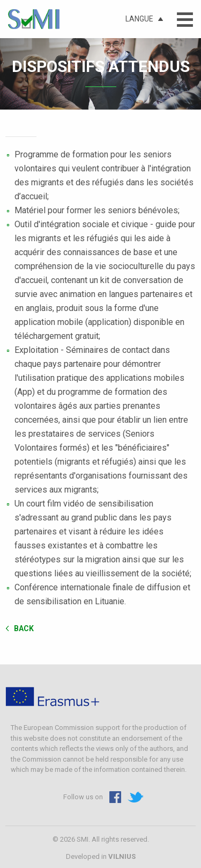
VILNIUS (122, 856)
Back (24, 628)
